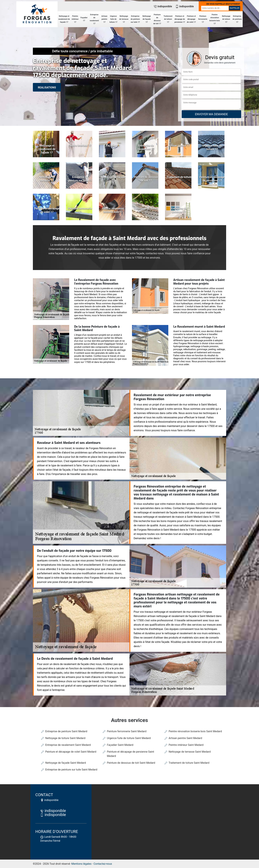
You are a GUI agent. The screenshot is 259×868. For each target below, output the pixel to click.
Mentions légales (82, 864)
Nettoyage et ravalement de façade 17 (64, 19)
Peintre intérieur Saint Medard (186, 745)
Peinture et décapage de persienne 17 (180, 19)
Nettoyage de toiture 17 (226, 19)
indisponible (163, 6)
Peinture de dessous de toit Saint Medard (131, 763)
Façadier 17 (84, 19)
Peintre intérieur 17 (75, 19)
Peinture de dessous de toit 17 (157, 19)
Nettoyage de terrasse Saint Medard (190, 752)
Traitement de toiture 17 (168, 19)
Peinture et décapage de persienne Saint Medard (130, 754)
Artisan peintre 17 (104, 19)
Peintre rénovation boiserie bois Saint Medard (195, 731)
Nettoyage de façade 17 (147, 19)
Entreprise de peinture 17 (237, 19)
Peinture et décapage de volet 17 (191, 19)
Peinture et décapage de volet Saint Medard (71, 752)
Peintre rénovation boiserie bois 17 (215, 19)
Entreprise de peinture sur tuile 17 (135, 19)
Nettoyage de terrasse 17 (124, 19)
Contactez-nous (103, 864)
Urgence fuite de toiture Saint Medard (129, 738)
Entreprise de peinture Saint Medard (66, 731)
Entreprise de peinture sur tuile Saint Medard (71, 770)
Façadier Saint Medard (120, 745)
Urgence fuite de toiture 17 (113, 19)
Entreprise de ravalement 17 (94, 19)
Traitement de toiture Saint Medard (189, 763)
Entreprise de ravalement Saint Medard (68, 745)
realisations (47, 87)
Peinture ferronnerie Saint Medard (127, 731)
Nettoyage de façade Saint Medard (66, 763)
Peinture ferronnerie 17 (203, 19)
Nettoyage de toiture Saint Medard (65, 738)
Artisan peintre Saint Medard (185, 738)
